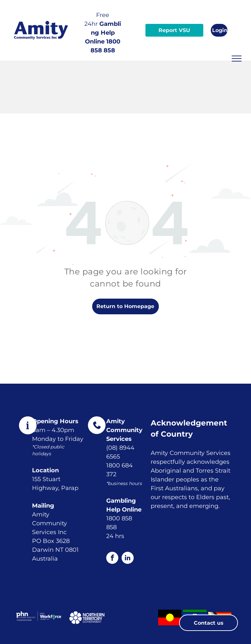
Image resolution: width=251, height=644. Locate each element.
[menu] (237, 59)
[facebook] (112, 559)
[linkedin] (128, 559)
